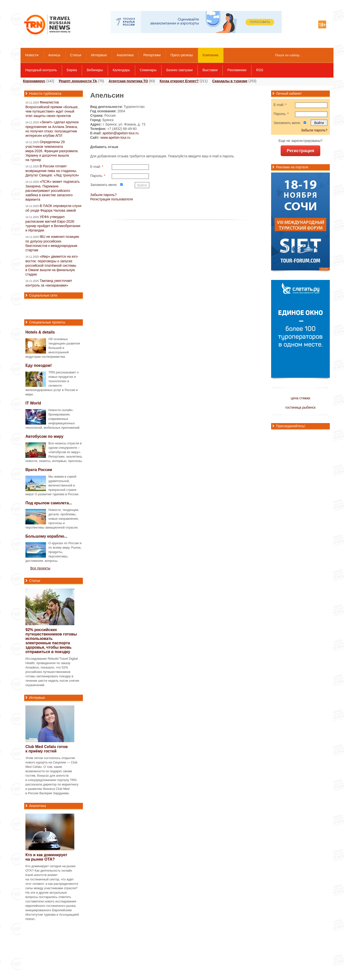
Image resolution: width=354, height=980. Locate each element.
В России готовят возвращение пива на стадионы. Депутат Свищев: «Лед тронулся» (52, 171)
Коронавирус (34, 81)
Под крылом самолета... (49, 503)
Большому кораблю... (46, 536)
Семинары (148, 70)
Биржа (72, 70)
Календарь (121, 70)
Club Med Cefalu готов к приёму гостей (47, 749)
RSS (260, 70)
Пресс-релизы (182, 55)
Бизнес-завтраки (179, 70)
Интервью (99, 55)
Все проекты (40, 568)
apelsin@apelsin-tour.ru (121, 133)
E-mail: (97, 167)
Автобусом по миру (44, 436)
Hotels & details (40, 332)
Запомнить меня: (104, 185)
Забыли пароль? (103, 195)
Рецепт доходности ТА (78, 81)
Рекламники (237, 70)
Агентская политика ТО (128, 81)
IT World (33, 403)
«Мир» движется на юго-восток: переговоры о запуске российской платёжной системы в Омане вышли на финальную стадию (52, 265)
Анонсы (54, 55)
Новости (32, 55)
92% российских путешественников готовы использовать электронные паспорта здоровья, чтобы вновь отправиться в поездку (51, 641)
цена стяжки (300, 398)
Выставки (210, 70)
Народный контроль (41, 70)
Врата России (39, 470)
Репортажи (152, 55)
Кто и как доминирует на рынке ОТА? (46, 857)
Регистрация (301, 151)
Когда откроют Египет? (179, 81)
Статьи (76, 55)
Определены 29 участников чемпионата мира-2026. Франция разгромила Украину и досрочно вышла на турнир (52, 151)
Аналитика (125, 55)
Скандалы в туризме (230, 81)
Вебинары (95, 70)
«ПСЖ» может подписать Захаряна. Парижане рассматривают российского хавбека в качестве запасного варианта (53, 190)
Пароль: (98, 176)
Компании (210, 55)
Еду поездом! (39, 365)
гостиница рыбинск (300, 407)
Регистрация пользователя (111, 199)
